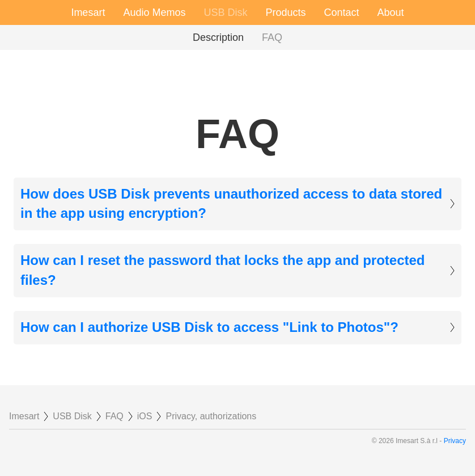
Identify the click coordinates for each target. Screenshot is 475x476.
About (391, 12)
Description (218, 37)
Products (285, 12)
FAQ (272, 37)
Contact (342, 12)
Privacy (455, 441)
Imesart (88, 12)
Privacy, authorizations (211, 417)
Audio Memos (154, 12)
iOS (145, 417)
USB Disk (225, 12)
